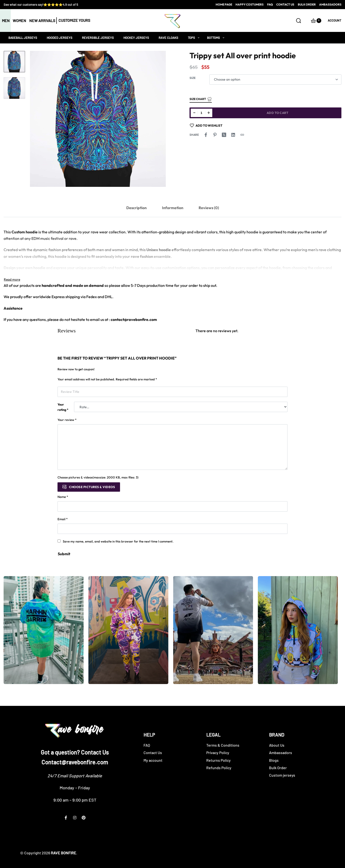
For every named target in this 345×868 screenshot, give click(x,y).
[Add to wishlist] (206, 125)
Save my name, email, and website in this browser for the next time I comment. (118, 541)
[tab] (136, 208)
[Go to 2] (14, 88)
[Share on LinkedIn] (233, 135)
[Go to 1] (14, 62)
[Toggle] (12, 279)
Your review (67, 420)
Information (173, 208)
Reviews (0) (209, 208)
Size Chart (201, 99)
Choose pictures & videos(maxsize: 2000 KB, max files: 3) (98, 477)
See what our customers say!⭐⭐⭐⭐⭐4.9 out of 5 (41, 5)
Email (63, 519)
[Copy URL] (242, 135)
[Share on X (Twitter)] (224, 135)
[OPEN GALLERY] (98, 119)
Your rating (63, 407)
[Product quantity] (201, 113)
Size (193, 78)
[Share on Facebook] (206, 135)
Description (136, 208)
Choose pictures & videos (92, 487)
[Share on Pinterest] (215, 135)
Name (63, 497)
